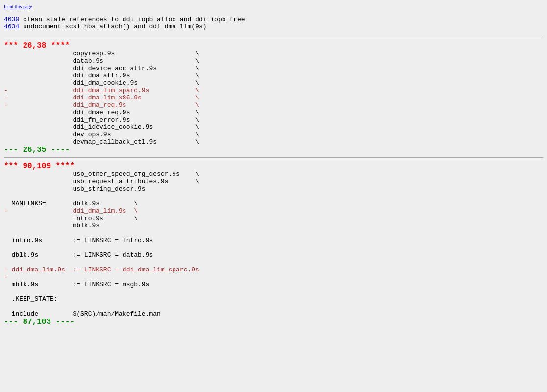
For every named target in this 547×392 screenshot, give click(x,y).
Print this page (18, 7)
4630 (12, 20)
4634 (12, 29)
